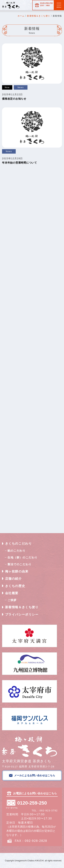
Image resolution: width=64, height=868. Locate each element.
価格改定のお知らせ (14, 99)
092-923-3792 (49, 810)
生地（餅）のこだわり (23, 557)
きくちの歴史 (15, 586)
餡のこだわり (17, 551)
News (21, 87)
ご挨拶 (12, 600)
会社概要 (12, 593)
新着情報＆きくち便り (22, 607)
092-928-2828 (36, 840)
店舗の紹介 (13, 579)
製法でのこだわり (20, 564)
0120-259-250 (43, 5)
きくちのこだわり (19, 544)
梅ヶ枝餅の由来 (17, 571)
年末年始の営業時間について (20, 163)
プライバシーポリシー (22, 615)
